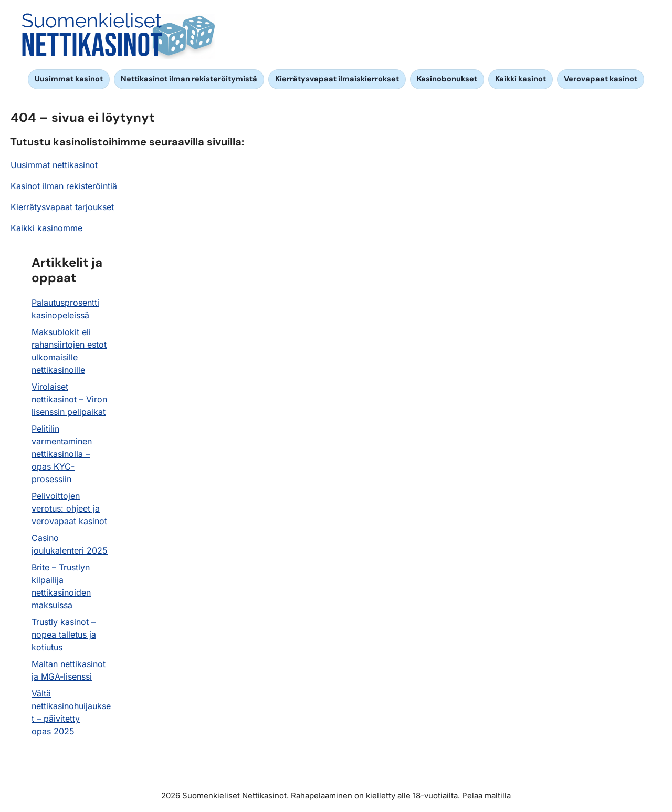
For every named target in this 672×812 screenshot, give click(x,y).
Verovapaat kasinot (601, 79)
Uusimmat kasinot (69, 79)
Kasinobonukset (447, 79)
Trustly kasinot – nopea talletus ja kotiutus (64, 634)
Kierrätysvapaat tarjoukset (62, 207)
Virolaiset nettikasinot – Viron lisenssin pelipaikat (69, 399)
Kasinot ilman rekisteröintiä (64, 186)
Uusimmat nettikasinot (54, 165)
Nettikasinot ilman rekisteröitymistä (189, 79)
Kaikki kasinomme (46, 228)
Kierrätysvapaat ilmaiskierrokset (337, 79)
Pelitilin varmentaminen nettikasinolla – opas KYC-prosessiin (62, 454)
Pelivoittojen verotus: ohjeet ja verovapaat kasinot (69, 508)
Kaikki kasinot (521, 79)
